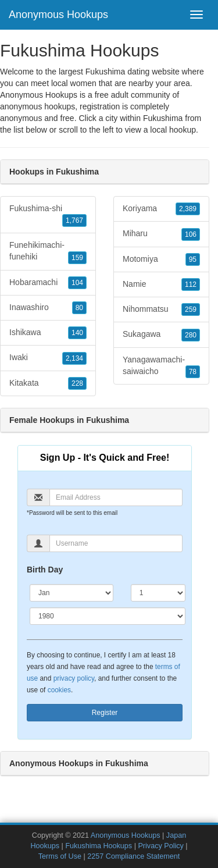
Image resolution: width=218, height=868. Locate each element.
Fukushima (163, 118)
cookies (59, 690)
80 (79, 308)
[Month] (72, 593)
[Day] (158, 593)
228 (77, 383)
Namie (161, 284)
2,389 (188, 209)
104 (77, 283)
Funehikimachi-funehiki (48, 252)
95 (193, 259)
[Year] (108, 616)
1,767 (74, 220)
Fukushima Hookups (99, 846)
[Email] (116, 497)
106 (191, 234)
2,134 (74, 358)
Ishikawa (48, 333)
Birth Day (45, 570)
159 (77, 258)
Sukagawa (161, 335)
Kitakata (48, 383)
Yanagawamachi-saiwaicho (161, 367)
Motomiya (161, 259)
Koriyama (161, 209)
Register (105, 713)
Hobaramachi (48, 283)
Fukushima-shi (48, 215)
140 (77, 333)
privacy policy (74, 678)
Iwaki (48, 358)
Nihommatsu (161, 310)
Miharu (161, 234)
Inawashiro (48, 308)
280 (191, 335)
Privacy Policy (160, 846)
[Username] (116, 543)
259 (191, 310)
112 (191, 284)
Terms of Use (60, 856)
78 (193, 372)
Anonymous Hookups (58, 15)
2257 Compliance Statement (133, 856)
